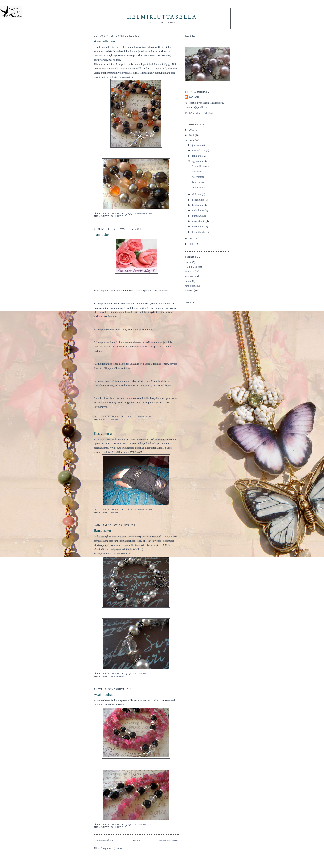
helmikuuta (199, 227)
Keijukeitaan (106, 290)
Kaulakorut (119, 216)
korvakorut (191, 276)
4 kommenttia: (144, 213)
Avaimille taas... (106, 41)
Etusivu (136, 840)
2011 (192, 140)
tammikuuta (199, 232)
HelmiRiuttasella (162, 17)
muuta (114, 420)
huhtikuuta (198, 216)
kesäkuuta (198, 205)
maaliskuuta (199, 221)
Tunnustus (102, 234)
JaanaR (194, 97)
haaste (188, 262)
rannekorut (119, 676)
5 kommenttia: (144, 510)
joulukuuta (198, 145)
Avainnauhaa (104, 695)
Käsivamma (103, 434)
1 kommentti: (144, 417)
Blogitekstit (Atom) (111, 848)
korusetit (189, 271)
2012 (192, 135)
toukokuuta (199, 210)
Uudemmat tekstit (103, 840)
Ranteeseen (102, 531)
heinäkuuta (198, 200)
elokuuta (197, 194)
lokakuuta (198, 156)
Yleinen (189, 290)
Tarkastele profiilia (199, 113)
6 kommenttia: (143, 674)
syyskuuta (198, 161)
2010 (192, 239)
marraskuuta (199, 150)
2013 (192, 130)
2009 (192, 244)
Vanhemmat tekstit (169, 840)
